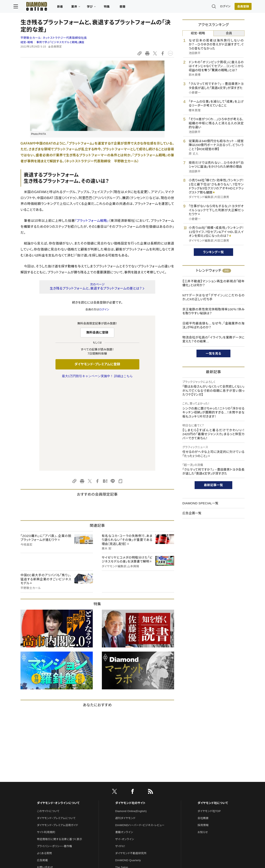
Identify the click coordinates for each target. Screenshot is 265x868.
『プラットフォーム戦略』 (92, 221)
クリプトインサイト (126, 795)
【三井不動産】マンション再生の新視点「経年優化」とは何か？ (213, 283)
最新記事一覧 (213, 485)
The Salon (122, 781)
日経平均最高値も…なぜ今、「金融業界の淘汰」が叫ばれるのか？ (213, 325)
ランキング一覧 (214, 252)
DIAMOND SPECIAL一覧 (200, 503)
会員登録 (236, 7)
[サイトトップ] (40, 7)
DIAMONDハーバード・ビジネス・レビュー (140, 738)
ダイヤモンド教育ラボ (128, 802)
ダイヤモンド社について (213, 716)
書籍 (129, 7)
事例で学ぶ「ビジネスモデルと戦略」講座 (60, 42)
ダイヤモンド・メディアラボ (131, 809)
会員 (229, 33)
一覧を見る (214, 353)
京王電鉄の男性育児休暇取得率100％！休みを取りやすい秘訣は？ (213, 311)
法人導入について (48, 788)
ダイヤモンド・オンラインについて (58, 716)
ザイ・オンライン (125, 752)
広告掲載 (42, 774)
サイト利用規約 (46, 745)
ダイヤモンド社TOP (209, 724)
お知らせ (203, 745)
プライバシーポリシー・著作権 (54, 759)
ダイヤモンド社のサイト (130, 716)
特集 (114, 7)
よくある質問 (44, 766)
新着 (67, 7)
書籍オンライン (124, 745)
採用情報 (203, 738)
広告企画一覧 (192, 513)
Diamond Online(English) (131, 724)
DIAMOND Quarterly (128, 774)
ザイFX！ (120, 759)
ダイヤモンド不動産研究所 (131, 766)
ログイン (218, 7)
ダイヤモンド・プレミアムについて (56, 731)
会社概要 (203, 731)
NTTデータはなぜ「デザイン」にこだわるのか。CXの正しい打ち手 (213, 297)
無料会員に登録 (97, 332)
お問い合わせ (45, 781)
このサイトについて (48, 724)
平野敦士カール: (54, 38)
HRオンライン (123, 788)
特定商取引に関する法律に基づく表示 (59, 752)
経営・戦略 (27, 42)
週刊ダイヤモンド (125, 731)
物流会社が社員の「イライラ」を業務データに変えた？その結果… (213, 339)
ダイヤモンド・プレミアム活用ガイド (57, 738)
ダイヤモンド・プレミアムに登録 (97, 364)
